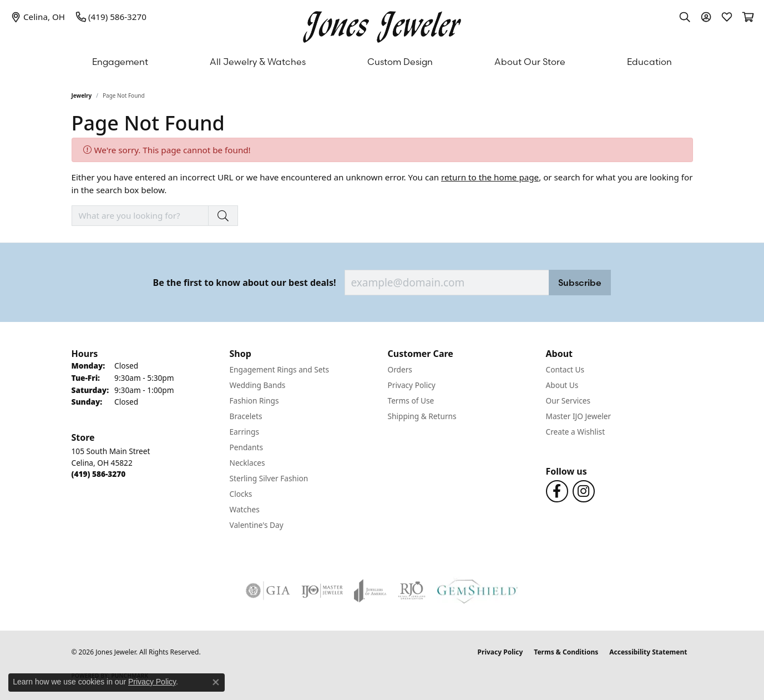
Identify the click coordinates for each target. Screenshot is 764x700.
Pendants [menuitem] (246, 447)
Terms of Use (411, 401)
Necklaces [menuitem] (247, 463)
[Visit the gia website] (268, 591)
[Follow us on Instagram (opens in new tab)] (584, 491)
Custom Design (400, 62)
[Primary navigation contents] (382, 62)
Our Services (568, 401)
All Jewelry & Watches (258, 62)
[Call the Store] (99, 474)
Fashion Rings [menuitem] (254, 401)
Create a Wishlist (576, 432)
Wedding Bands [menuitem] (258, 385)
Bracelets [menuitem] (246, 416)
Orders (400, 369)
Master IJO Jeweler (579, 416)
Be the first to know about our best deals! (245, 283)
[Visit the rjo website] (412, 591)
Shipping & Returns (422, 416)
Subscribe (580, 283)
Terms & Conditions (566, 652)
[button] (685, 17)
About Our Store (530, 62)
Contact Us (565, 369)
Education (649, 62)
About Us (562, 385)
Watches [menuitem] (245, 509)
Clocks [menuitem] (241, 494)
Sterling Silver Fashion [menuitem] (269, 478)
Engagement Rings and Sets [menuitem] (279, 369)
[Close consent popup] (216, 682)
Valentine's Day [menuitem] (257, 525)
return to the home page (490, 177)
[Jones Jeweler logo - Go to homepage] (382, 24)
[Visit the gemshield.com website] (477, 591)
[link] (38, 17)
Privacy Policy (412, 385)
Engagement (120, 62)
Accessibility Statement (648, 652)
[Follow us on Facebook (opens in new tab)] (557, 491)
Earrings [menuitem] (245, 432)
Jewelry (82, 95)
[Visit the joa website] (370, 591)
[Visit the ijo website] (322, 591)
